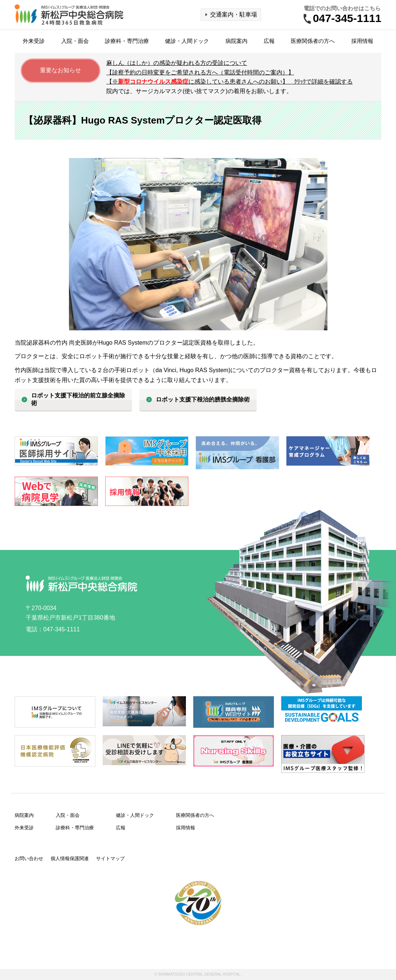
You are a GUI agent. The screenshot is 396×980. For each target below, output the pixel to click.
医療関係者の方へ (313, 41)
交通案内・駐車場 (234, 14)
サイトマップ (110, 858)
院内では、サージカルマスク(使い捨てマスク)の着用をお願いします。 (199, 91)
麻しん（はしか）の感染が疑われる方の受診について (177, 63)
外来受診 (34, 41)
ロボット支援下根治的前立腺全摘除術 (78, 399)
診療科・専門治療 (127, 41)
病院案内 (236, 41)
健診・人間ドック (187, 41)
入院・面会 (75, 41)
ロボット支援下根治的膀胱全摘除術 (203, 399)
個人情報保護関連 (70, 858)
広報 (269, 41)
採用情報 (362, 41)
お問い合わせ (29, 858)
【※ (230, 82)
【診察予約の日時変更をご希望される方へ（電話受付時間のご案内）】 (200, 72)
